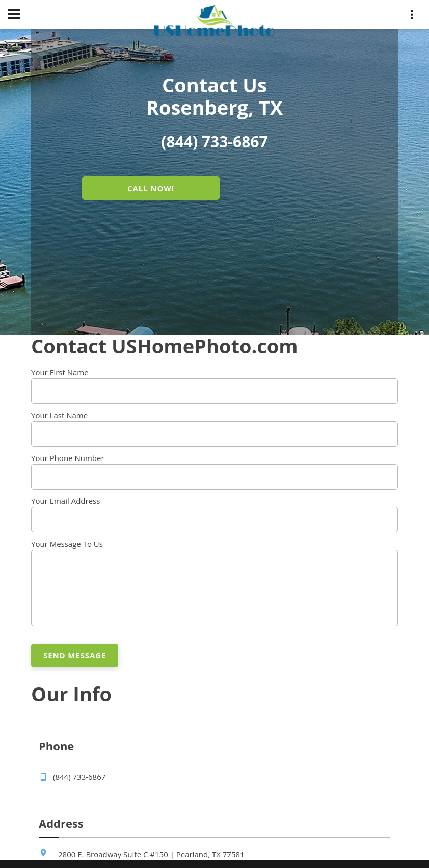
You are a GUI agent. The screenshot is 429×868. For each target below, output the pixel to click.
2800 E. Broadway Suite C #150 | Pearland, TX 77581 (151, 854)
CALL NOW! (151, 188)
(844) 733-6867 (79, 777)
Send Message (75, 655)
